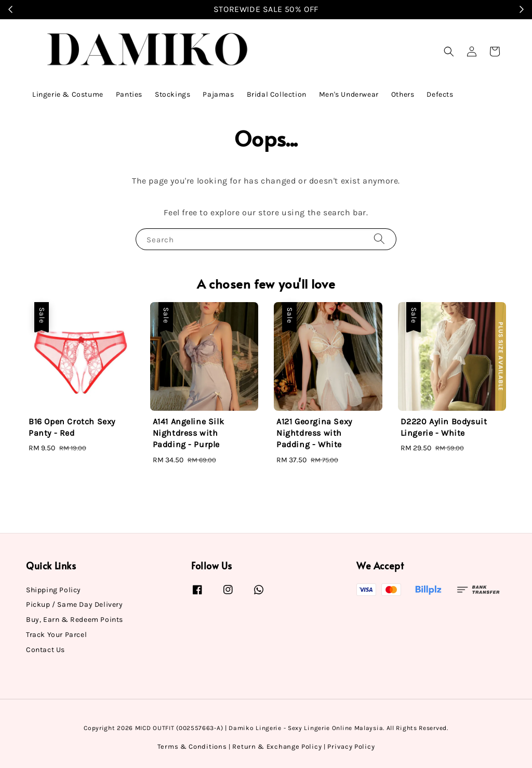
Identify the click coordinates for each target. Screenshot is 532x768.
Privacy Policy (351, 746)
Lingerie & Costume (68, 94)
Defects (440, 94)
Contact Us (45, 650)
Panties (129, 94)
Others (403, 94)
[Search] (379, 239)
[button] (449, 51)
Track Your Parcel (56, 635)
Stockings (172, 94)
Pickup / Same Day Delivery (75, 604)
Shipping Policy (54, 590)
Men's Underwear (349, 94)
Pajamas (218, 94)
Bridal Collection (277, 94)
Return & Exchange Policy (277, 746)
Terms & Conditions (192, 746)
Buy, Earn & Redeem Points (75, 620)
